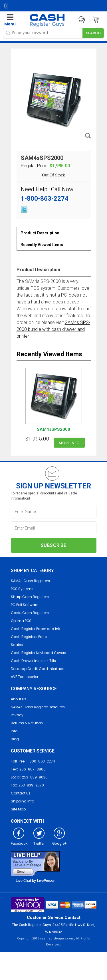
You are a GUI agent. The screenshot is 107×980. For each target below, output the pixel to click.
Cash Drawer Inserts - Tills (33, 661)
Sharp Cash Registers (30, 597)
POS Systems (22, 589)
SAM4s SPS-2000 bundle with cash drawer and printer (53, 329)
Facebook (19, 841)
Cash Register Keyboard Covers (39, 653)
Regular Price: (35, 166)
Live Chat (82, 20)
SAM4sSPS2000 (53, 429)
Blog (15, 739)
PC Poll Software (25, 605)
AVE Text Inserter (25, 677)
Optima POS (21, 621)
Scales (17, 645)
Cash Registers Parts (29, 637)
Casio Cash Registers (30, 613)
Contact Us (21, 793)
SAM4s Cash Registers (30, 581)
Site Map (18, 809)
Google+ (59, 841)
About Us (19, 699)
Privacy (17, 715)
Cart (96, 20)
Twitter (39, 841)
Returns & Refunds (27, 723)
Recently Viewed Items (42, 245)
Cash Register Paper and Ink (35, 629)
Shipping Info (22, 801)
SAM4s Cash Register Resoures (38, 707)
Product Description (40, 233)
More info (69, 443)
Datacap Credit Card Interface (38, 669)
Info (14, 731)
